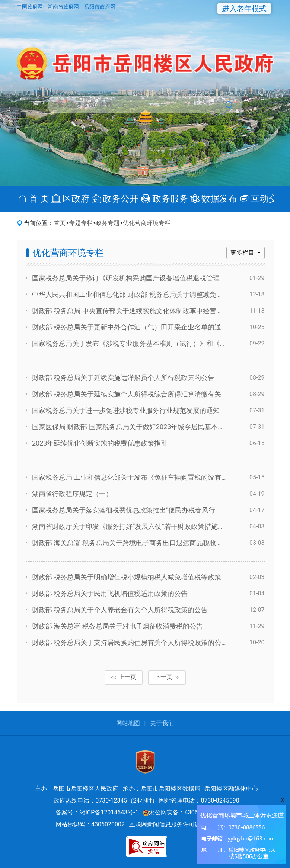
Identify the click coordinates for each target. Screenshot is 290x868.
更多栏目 (243, 253)
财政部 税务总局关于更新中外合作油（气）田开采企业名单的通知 (130, 327)
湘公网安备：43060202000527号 (190, 812)
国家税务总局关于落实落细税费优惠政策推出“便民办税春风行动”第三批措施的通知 (155, 510)
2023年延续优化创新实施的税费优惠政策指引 (100, 443)
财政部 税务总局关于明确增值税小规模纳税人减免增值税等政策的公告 (137, 577)
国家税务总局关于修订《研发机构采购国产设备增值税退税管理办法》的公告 (146, 278)
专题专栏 (81, 223)
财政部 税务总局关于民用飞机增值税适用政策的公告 (110, 593)
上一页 (124, 677)
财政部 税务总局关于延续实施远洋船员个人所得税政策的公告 (123, 378)
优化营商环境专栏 (147, 223)
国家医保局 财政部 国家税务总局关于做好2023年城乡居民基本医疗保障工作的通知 (155, 427)
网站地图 (128, 723)
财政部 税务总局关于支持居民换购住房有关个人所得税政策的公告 (130, 642)
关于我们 (162, 723)
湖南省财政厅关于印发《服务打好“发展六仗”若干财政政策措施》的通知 (138, 526)
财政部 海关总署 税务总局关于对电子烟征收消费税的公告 (117, 626)
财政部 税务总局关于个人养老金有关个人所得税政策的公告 (120, 610)
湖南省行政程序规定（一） (72, 494)
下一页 (167, 677)
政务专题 (108, 223)
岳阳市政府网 (100, 7)
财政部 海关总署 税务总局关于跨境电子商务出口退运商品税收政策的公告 (141, 543)
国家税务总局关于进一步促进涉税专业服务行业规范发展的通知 (126, 410)
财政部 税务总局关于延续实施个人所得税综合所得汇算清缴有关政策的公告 (143, 394)
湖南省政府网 (64, 7)
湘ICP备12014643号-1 (109, 812)
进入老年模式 (244, 9)
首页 (60, 223)
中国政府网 (30, 7)
